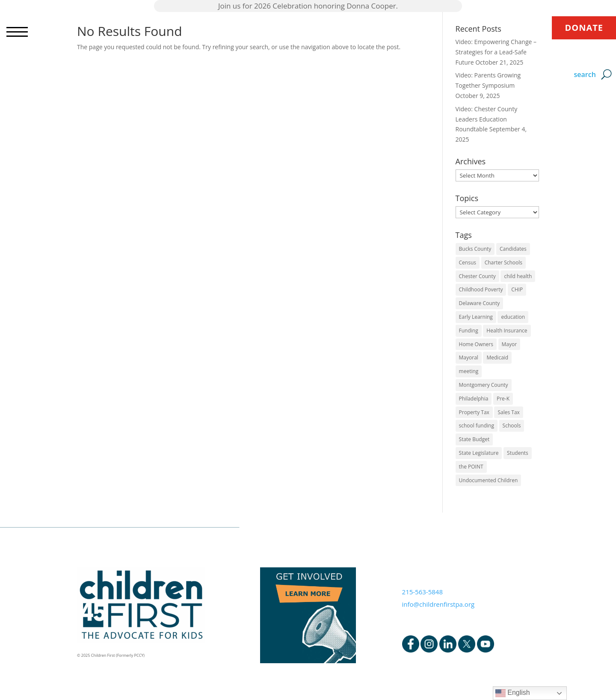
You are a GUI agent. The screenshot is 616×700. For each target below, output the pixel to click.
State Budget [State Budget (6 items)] (474, 439)
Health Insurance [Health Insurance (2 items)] (507, 331)
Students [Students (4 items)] (518, 453)
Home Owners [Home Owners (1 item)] (476, 344)
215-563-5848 (422, 592)
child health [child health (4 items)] (518, 276)
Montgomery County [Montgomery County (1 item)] (484, 385)
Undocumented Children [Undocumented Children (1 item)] (489, 480)
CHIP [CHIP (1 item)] (517, 289)
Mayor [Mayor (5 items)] (509, 344)
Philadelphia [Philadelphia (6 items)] (474, 399)
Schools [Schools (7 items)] (512, 426)
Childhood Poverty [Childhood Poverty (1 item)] (481, 289)
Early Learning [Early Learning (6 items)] (476, 317)
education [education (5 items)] (513, 317)
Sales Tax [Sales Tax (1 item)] (508, 412)
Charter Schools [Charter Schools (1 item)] (503, 262)
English (513, 693)
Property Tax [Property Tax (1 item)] (474, 412)
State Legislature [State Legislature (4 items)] (479, 453)
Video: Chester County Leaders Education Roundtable (487, 119)
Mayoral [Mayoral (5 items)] (469, 357)
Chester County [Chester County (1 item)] (477, 276)
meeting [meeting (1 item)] (469, 371)
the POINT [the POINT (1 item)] (471, 467)
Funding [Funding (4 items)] (469, 331)
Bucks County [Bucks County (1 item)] (475, 249)
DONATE (584, 28)
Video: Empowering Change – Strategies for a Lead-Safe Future (496, 52)
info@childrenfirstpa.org (438, 604)
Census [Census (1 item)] (468, 262)
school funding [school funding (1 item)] (477, 426)
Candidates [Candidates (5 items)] (513, 249)
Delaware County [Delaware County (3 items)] (480, 303)
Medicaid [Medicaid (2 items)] (497, 357)
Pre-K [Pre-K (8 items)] (503, 399)
